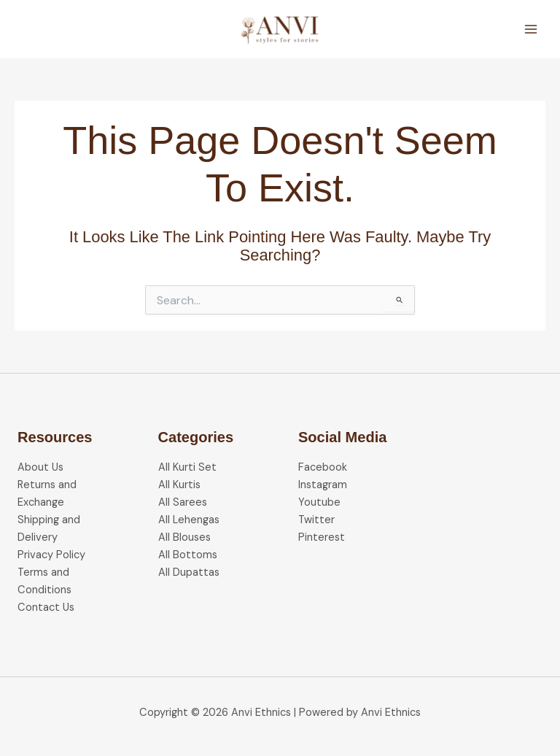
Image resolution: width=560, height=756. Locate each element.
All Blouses (184, 537)
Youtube (319, 502)
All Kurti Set (187, 467)
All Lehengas (189, 520)
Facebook (323, 467)
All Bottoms (188, 555)
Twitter (316, 520)
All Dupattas (189, 572)
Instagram (323, 485)
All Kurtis (179, 485)
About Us (40, 467)
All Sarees (183, 502)
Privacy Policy (51, 555)
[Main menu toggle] (531, 29)
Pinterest (322, 537)
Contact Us (46, 607)
